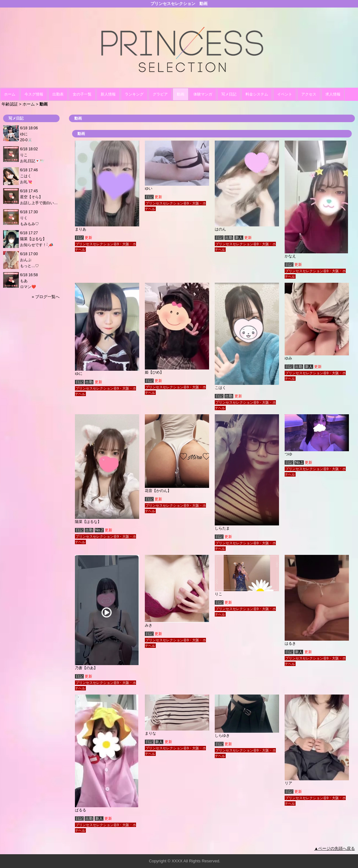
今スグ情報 (34, 94)
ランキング (134, 94)
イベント (285, 94)
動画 (181, 94)
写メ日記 (229, 94)
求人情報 (333, 94)
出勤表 (58, 94)
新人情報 (108, 94)
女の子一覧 (82, 94)
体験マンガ (203, 94)
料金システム (257, 94)
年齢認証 (10, 104)
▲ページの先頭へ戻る (334, 848)
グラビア (160, 94)
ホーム (10, 94)
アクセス (309, 94)
